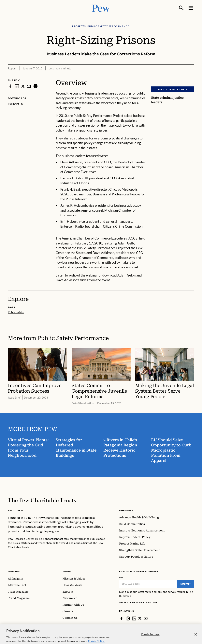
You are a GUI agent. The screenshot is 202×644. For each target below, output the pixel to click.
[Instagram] (128, 618)
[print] (36, 86)
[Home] (42, 500)
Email (122, 578)
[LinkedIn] (134, 618)
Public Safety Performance (73, 338)
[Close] (196, 637)
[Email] (148, 584)
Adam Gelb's (127, 275)
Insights (14, 572)
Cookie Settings (150, 637)
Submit (186, 584)
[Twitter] (140, 618)
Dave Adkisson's (68, 280)
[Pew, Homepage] (101, 8)
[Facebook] (122, 618)
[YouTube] (146, 618)
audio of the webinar (83, 275)
